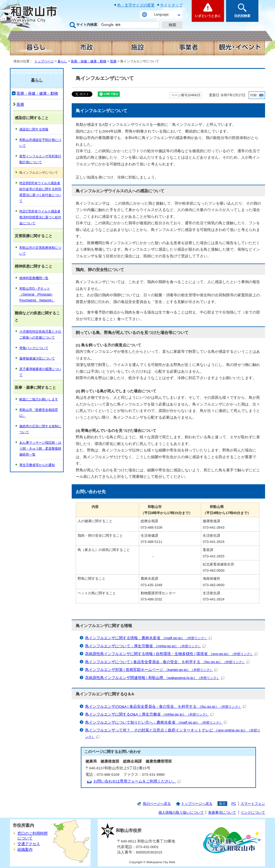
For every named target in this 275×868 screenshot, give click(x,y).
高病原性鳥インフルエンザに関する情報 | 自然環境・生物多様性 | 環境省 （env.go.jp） (171, 654)
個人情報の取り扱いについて (181, 812)
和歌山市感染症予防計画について (40, 143)
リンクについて (253, 812)
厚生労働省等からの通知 (37, 465)
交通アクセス (29, 844)
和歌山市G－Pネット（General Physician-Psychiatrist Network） (37, 294)
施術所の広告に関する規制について (40, 429)
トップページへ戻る (197, 804)
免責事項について (222, 812)
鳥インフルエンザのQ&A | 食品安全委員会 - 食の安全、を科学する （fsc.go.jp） (166, 707)
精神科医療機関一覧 (34, 278)
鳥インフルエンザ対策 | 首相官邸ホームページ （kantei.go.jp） (151, 670)
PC (234, 804)
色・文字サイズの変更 (136, 5)
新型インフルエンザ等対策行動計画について (40, 159)
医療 (113, 61)
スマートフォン (253, 804)
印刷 (254, 95)
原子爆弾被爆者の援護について (40, 372)
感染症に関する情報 (34, 129)
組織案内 (25, 850)
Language (161, 15)
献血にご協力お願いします (39, 399)
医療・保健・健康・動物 (89, 61)
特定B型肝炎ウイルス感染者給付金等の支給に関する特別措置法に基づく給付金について (40, 192)
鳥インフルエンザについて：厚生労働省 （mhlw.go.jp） (145, 646)
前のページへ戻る (157, 804)
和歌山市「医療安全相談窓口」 (39, 413)
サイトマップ (171, 5)
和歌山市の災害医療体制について (40, 251)
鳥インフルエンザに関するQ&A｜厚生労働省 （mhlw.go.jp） (149, 714)
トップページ (44, 61)
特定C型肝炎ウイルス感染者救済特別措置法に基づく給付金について (40, 217)
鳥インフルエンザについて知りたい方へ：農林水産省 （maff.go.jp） (156, 722)
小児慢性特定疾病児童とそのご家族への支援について (40, 335)
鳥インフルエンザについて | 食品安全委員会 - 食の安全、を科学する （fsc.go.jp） (167, 662)
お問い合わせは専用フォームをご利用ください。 (137, 781)
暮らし (62, 61)
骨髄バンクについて (34, 348)
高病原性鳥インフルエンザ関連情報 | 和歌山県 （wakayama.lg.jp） (155, 678)
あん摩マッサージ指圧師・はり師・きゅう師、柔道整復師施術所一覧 (40, 449)
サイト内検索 (87, 25)
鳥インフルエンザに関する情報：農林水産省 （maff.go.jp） (149, 638)
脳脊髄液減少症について (37, 358)
